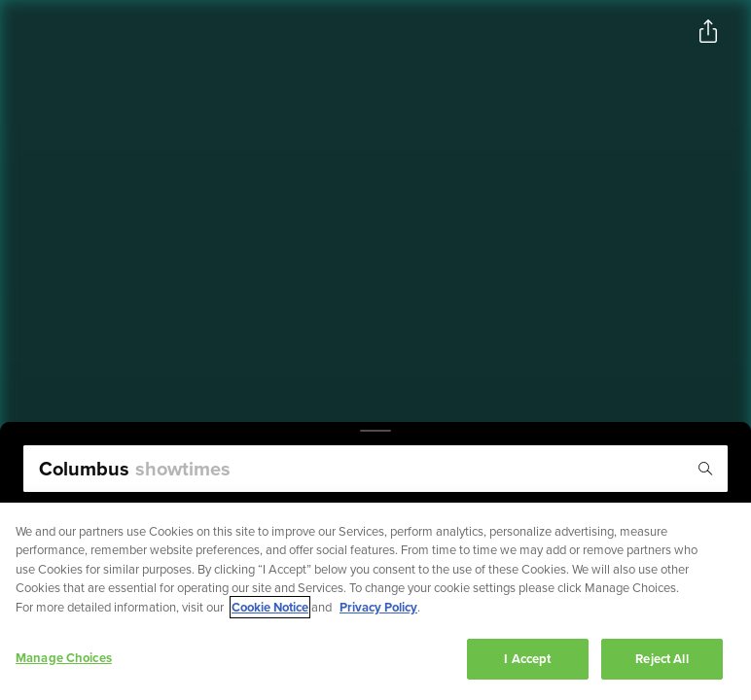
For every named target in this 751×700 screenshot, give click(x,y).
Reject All (662, 660)
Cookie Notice (270, 608)
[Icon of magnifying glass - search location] (705, 469)
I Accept (527, 660)
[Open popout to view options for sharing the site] (708, 31)
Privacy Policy (378, 608)
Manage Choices (64, 659)
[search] (375, 469)
